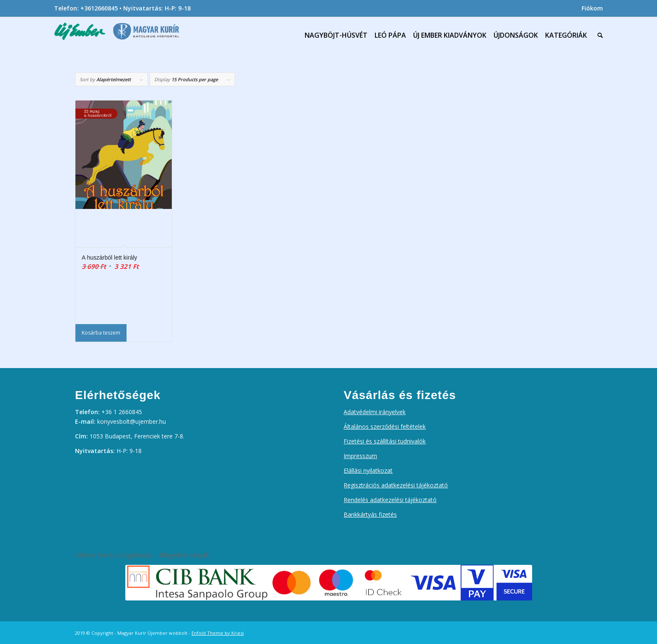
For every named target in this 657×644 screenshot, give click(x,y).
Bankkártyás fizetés (370, 514)
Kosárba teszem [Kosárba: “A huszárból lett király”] (101, 333)
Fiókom (592, 8)
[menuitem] (590, 8)
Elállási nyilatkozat (368, 470)
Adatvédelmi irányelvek (375, 412)
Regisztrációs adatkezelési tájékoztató (396, 485)
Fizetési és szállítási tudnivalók (385, 441)
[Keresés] (598, 35)
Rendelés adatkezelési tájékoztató (390, 500)
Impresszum (360, 456)
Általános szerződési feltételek (385, 426)
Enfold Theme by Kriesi (218, 633)
